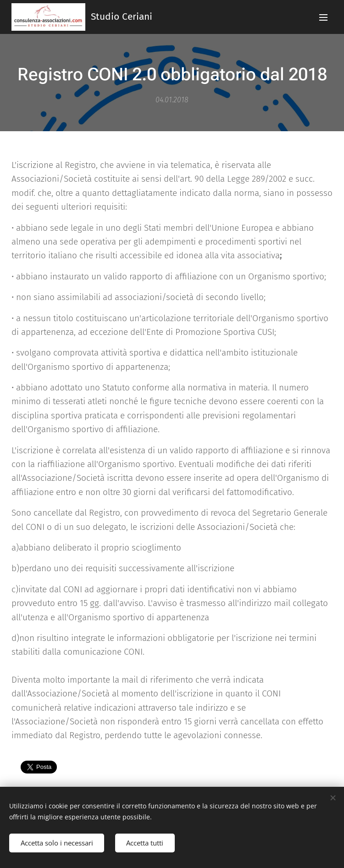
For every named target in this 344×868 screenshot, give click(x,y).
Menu (323, 17)
